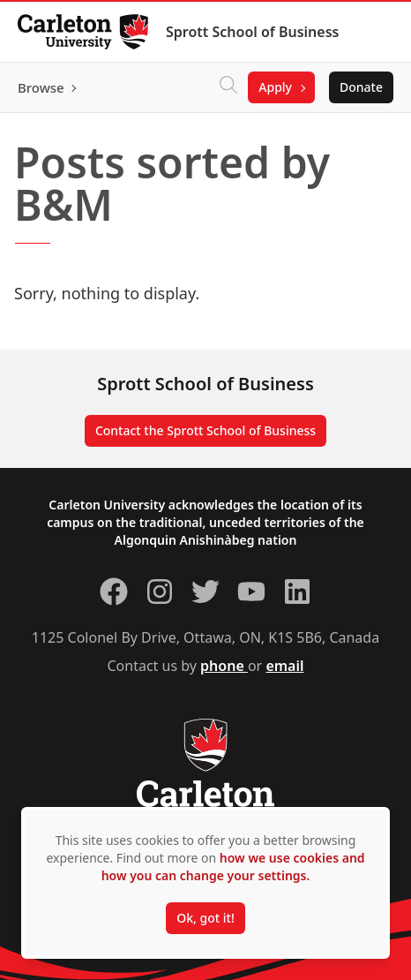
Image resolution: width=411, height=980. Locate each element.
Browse (41, 87)
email (284, 666)
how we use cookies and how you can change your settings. (233, 867)
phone (224, 666)
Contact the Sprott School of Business (205, 430)
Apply (275, 87)
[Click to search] (228, 87)
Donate (361, 87)
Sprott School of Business (252, 32)
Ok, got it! (205, 918)
